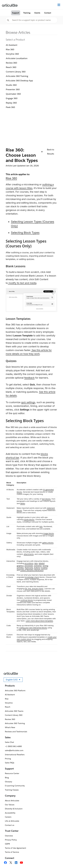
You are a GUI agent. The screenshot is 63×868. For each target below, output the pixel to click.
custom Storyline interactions (32, 570)
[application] (56, 861)
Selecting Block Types (25, 233)
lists (41, 526)
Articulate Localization (17, 58)
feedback (29, 378)
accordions (29, 563)
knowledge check (32, 577)
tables (23, 503)
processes (29, 566)
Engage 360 (12, 98)
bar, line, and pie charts (34, 589)
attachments (29, 554)
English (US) (14, 680)
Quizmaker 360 (13, 94)
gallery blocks (48, 543)
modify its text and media (22, 283)
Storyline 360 (12, 54)
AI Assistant (12, 45)
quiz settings (28, 402)
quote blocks (29, 519)
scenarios (38, 566)
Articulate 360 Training (17, 76)
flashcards (29, 568)
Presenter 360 (13, 89)
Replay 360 (11, 103)
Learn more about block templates (39, 621)
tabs (36, 563)
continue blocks (27, 600)
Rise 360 (10, 49)
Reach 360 (11, 67)
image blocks (48, 533)
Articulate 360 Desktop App (19, 81)
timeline (44, 568)
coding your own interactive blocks (33, 628)
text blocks (46, 499)
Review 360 (11, 63)
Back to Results (48, 152)
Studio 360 (11, 85)
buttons (37, 568)
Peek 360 (10, 107)
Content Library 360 (16, 72)
